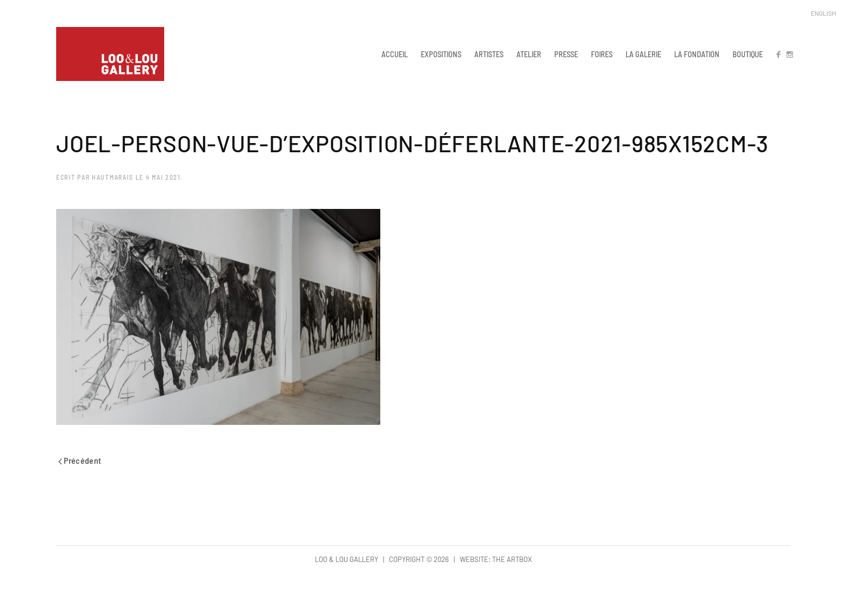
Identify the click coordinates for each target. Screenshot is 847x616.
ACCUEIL (395, 54)
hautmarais (113, 177)
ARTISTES (489, 54)
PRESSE (566, 54)
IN (789, 54)
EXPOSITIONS (441, 54)
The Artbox (512, 559)
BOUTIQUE (748, 54)
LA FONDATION (697, 54)
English (824, 13)
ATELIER (529, 54)
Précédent (80, 460)
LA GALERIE (643, 54)
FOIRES (602, 54)
